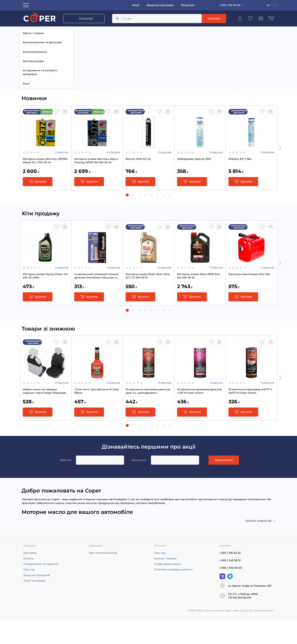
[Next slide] (280, 171)
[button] (127, 219)
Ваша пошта (139, 484)
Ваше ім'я (66, 484)
